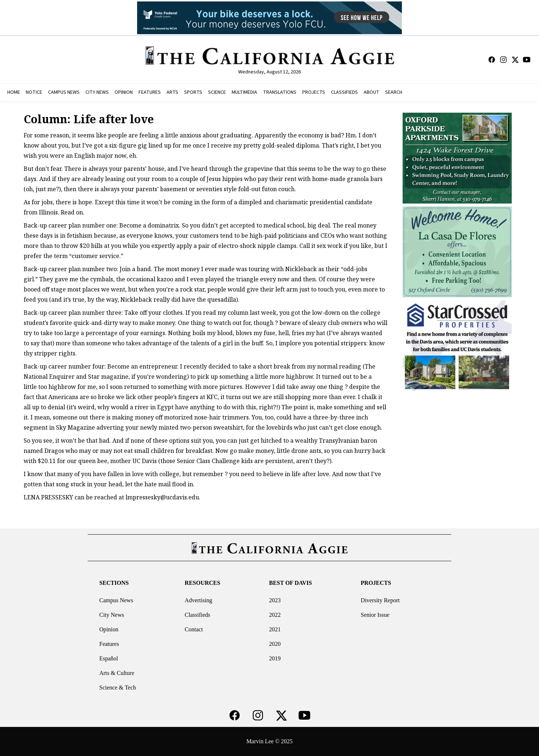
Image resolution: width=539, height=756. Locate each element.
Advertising (199, 600)
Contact (194, 629)
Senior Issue (375, 615)
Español (109, 658)
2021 (275, 629)
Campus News (116, 600)
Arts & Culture (117, 673)
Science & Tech (118, 687)
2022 (275, 615)
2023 (275, 600)
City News (112, 615)
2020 (275, 644)
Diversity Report (380, 600)
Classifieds (197, 615)
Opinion (109, 629)
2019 (275, 658)
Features (109, 644)
